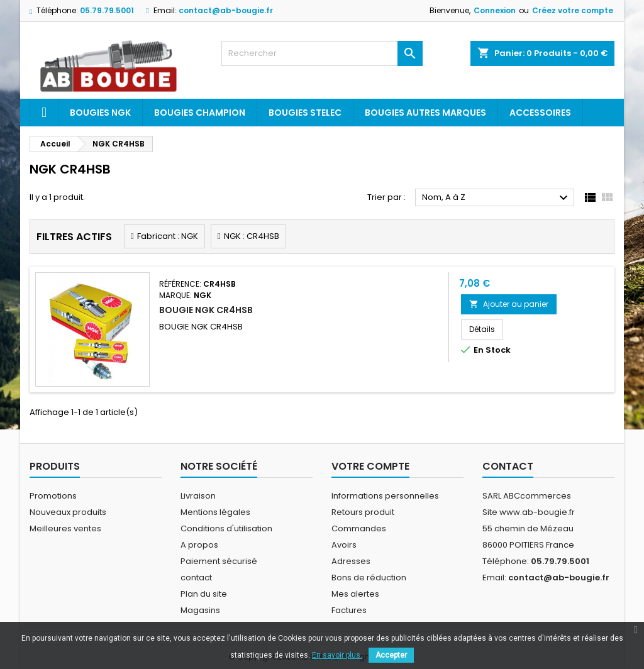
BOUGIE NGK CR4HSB (206, 310)
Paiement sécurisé (219, 561)
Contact (508, 466)
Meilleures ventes (65, 528)
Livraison (198, 496)
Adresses (351, 561)
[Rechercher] (322, 53)
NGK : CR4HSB (252, 236)
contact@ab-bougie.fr (226, 10)
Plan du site (204, 594)
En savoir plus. (337, 655)
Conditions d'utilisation (226, 528)
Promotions (53, 496)
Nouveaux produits (68, 512)
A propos (199, 545)
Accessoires (540, 113)
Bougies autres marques (425, 113)
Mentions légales (215, 512)
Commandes (359, 528)
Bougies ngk (100, 113)
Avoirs (344, 545)
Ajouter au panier (509, 304)
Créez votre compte (573, 10)
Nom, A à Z (497, 198)
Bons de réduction (369, 578)
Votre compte (370, 466)
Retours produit (363, 512)
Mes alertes (355, 594)
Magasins (200, 610)
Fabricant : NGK (168, 236)
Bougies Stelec (305, 113)
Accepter (391, 655)
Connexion (495, 10)
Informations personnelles (385, 496)
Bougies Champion (200, 113)
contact (196, 578)
